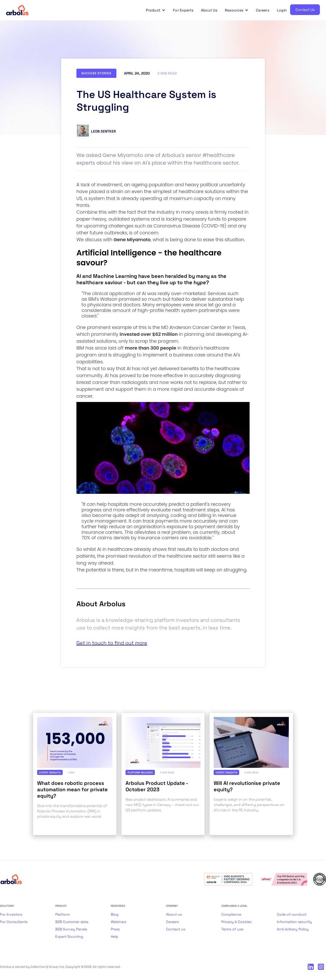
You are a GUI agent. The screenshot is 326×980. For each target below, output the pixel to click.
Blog (115, 914)
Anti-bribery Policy (293, 929)
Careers (263, 10)
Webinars (119, 922)
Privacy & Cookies (236, 922)
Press (115, 929)
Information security (294, 922)
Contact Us (305, 10)
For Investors (11, 914)
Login (282, 10)
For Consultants (14, 922)
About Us (209, 10)
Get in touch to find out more (112, 643)
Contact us (176, 929)
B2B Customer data (72, 922)
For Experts (183, 10)
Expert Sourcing (69, 936)
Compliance (231, 914)
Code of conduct (292, 914)
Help (114, 936)
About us (174, 914)
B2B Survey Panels (71, 929)
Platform (63, 914)
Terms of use (232, 929)
